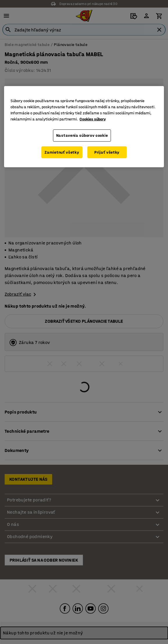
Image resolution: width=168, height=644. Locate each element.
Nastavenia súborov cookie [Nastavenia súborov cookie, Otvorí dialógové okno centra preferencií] (82, 135)
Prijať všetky (107, 152)
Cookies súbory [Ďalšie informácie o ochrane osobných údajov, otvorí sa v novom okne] (93, 119)
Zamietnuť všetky (62, 152)
